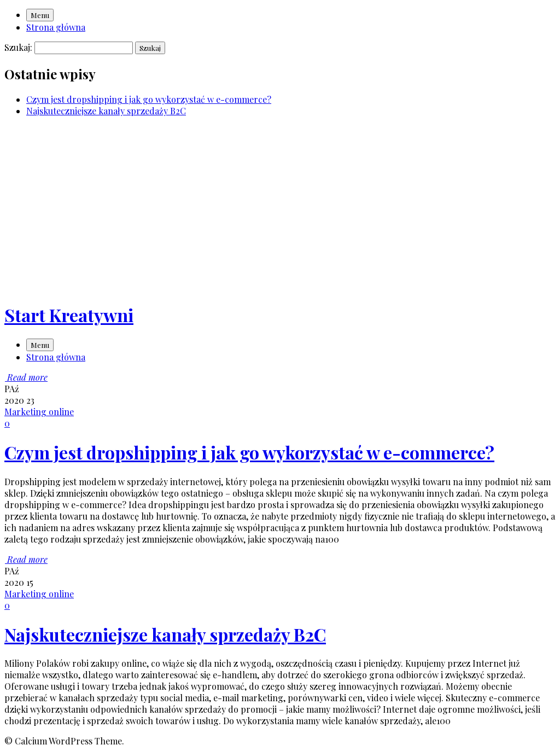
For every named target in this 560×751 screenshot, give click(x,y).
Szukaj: (18, 47)
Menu (40, 15)
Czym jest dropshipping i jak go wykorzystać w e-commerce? (149, 99)
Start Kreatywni (69, 315)
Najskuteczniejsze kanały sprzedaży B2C (106, 111)
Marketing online (39, 412)
